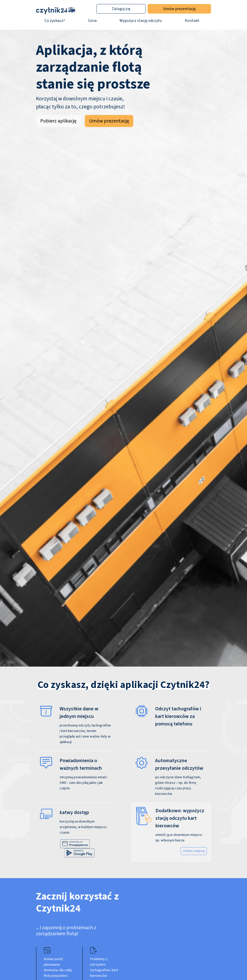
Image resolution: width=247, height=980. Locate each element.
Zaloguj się (121, 9)
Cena (92, 21)
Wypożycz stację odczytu (141, 21)
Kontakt (192, 21)
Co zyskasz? (55, 21)
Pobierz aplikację (58, 121)
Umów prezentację (179, 9)
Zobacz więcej (194, 851)
